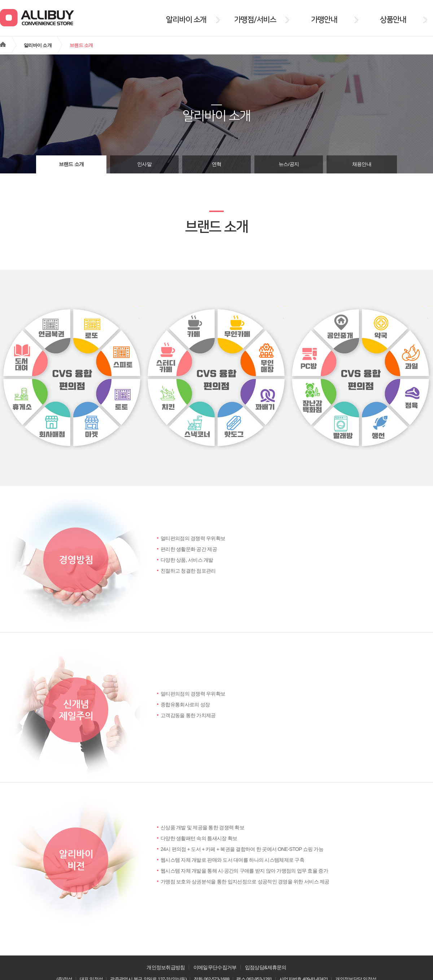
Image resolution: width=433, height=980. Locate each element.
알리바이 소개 (38, 45)
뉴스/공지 (289, 164)
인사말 (144, 164)
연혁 (217, 164)
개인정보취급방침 (166, 967)
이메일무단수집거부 (215, 967)
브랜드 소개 (71, 164)
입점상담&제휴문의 (266, 967)
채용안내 (362, 164)
